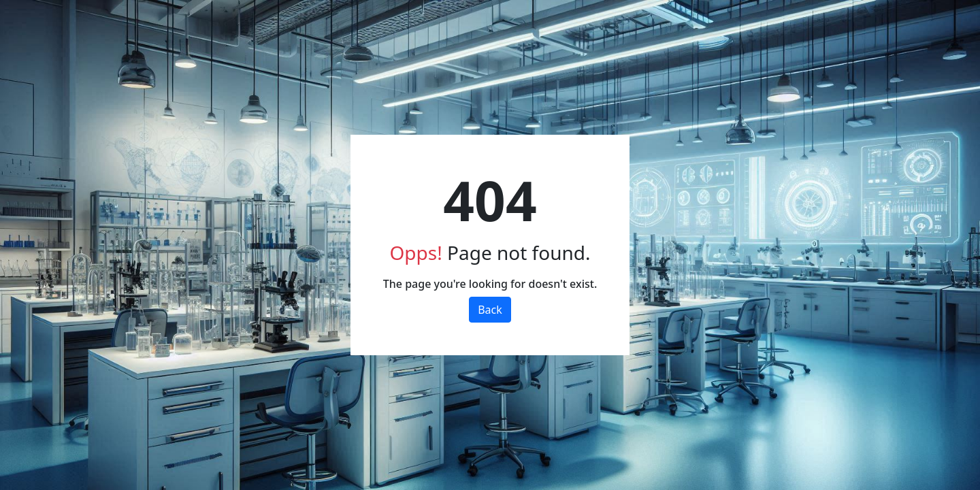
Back (490, 310)
